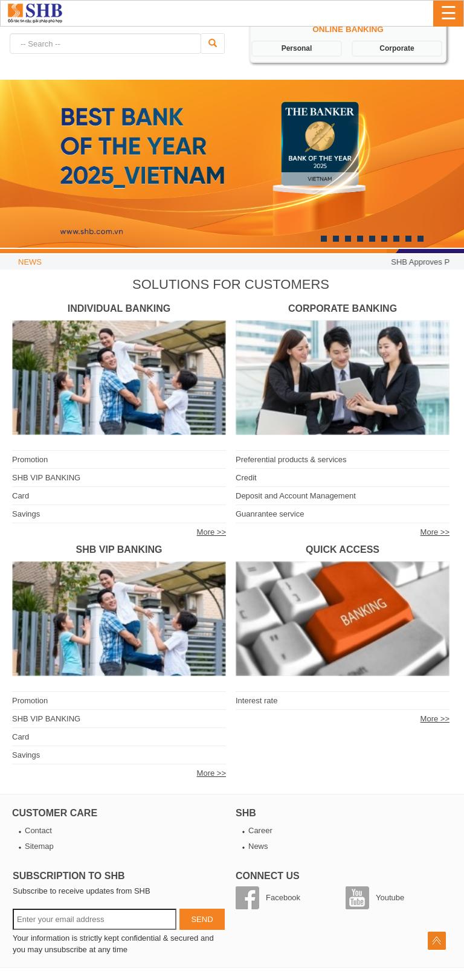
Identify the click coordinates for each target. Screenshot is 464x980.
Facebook (283, 898)
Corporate (397, 48)
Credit (246, 478)
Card (21, 496)
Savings (26, 514)
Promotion (30, 459)
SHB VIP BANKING (46, 478)
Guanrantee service (270, 514)
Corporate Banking (343, 308)
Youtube (390, 898)
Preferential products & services (291, 459)
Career (260, 830)
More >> (211, 532)
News (258, 846)
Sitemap (39, 846)
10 (420, 239)
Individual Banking (119, 308)
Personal (297, 48)
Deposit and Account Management (296, 496)
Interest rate (256, 701)
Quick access (343, 550)
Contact (38, 830)
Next (15, 169)
